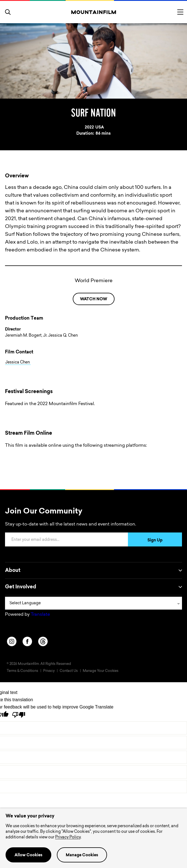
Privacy (49, 671)
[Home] (93, 12)
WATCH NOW (94, 299)
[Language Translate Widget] (93, 603)
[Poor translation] (19, 715)
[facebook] (27, 641)
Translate (40, 615)
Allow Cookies (28, 855)
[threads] (43, 641)
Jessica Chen (18, 363)
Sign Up (155, 541)
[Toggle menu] (180, 12)
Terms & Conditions (22, 671)
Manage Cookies (82, 855)
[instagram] (12, 641)
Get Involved (93, 587)
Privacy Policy (68, 838)
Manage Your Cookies (101, 671)
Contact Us (69, 671)
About (93, 570)
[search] (8, 12)
